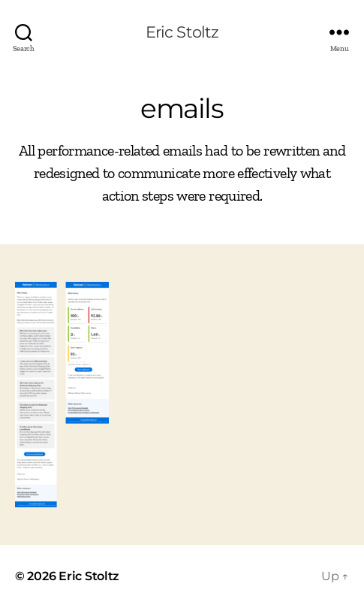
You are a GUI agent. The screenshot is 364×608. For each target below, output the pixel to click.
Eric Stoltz (182, 32)
